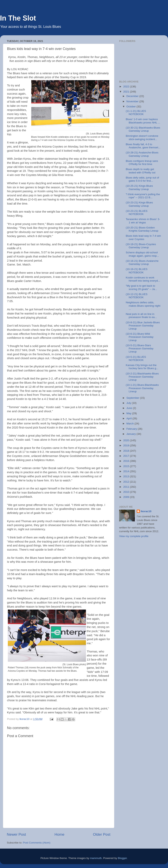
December (133, 96)
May (129, 413)
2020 (127, 440)
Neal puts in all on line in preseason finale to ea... (141, 316)
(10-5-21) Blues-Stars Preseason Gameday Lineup (140, 348)
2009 (127, 497)
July (129, 403)
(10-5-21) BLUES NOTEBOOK (136, 358)
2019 (127, 445)
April (129, 418)
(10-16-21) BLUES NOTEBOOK (137, 271)
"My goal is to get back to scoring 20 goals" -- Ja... (141, 287)
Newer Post (16, 834)
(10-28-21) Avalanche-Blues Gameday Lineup (142, 154)
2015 (127, 466)
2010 (127, 492)
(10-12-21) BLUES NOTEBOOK (137, 296)
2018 (127, 451)
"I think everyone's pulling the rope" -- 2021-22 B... (143, 196)
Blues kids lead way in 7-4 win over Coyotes (143, 237)
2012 (127, 482)
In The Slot (18, 18)
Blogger (122, 858)
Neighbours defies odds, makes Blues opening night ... (143, 306)
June (130, 408)
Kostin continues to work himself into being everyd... (143, 279)
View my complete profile (134, 536)
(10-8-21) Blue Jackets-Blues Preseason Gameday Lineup (143, 326)
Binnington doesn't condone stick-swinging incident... (142, 137)
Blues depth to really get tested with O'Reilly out (141, 171)
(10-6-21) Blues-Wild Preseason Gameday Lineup (140, 337)
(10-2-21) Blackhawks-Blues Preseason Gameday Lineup (142, 377)
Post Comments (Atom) (37, 843)
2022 (127, 87)
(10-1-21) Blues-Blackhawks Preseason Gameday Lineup (142, 388)
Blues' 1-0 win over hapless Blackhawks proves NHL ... (143, 121)
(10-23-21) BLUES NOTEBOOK (137, 212)
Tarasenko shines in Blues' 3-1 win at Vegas (143, 221)
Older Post (102, 834)
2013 (127, 476)
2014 (127, 471)
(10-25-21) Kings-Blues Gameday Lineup (139, 187)
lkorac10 (146, 511)
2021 (127, 92)
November (133, 101)
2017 (127, 456)
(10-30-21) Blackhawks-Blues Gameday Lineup (143, 129)
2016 (127, 461)
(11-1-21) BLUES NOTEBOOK (136, 113)
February (132, 429)
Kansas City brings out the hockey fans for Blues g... (142, 367)
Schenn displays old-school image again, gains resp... (142, 254)
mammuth (96, 858)
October (131, 106)
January (131, 434)
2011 (127, 487)
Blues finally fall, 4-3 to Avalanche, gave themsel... (143, 146)
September (133, 398)
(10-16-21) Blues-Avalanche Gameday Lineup (142, 262)
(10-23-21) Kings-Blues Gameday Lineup (139, 204)
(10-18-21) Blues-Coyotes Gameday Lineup (141, 246)
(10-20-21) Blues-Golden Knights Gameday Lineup (142, 229)
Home (59, 834)
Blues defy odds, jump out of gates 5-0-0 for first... (142, 179)
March (130, 424)
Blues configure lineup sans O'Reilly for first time (142, 163)
